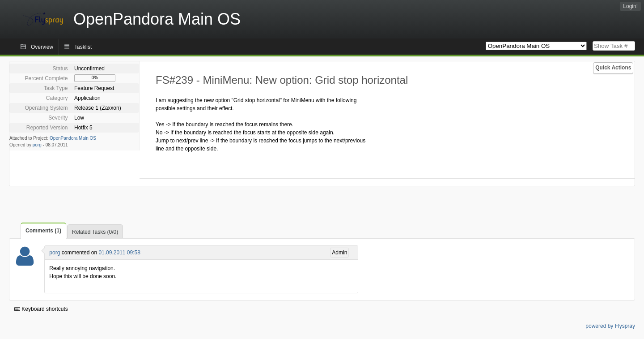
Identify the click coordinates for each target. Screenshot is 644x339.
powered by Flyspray (610, 326)
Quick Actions (613, 68)
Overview (42, 47)
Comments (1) (43, 231)
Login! (630, 6)
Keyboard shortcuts (41, 309)
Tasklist (83, 47)
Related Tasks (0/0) (95, 232)
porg (37, 145)
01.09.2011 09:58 (119, 253)
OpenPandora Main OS (73, 138)
